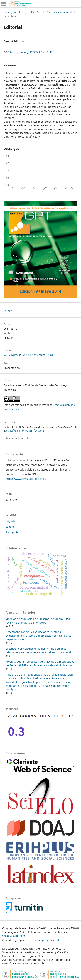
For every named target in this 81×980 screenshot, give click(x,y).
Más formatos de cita (18, 438)
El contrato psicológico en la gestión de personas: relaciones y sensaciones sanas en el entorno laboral (38, 650)
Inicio (7, 12)
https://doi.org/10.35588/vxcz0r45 (31, 52)
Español (10, 527)
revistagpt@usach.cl (46, 940)
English (10, 521)
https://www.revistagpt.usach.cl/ (26, 479)
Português (12, 532)
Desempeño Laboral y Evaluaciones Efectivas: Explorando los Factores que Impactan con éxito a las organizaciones (38, 636)
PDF (10, 311)
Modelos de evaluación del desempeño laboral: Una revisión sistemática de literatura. (38, 621)
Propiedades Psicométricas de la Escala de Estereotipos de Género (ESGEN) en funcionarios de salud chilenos (40, 663)
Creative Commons (14, 936)
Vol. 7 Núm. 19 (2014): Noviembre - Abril (50, 12)
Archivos (19, 12)
